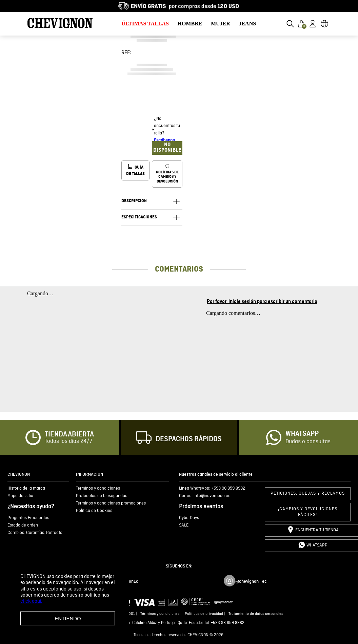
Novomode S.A (84, 614)
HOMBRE (190, 24)
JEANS (247, 24)
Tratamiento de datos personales (256, 614)
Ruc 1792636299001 (118, 614)
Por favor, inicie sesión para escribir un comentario (262, 302)
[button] (290, 24)
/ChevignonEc (125, 581)
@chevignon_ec (251, 581)
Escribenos (164, 140)
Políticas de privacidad (204, 614)
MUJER (221, 24)
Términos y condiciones (160, 614)
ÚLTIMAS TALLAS (145, 24)
